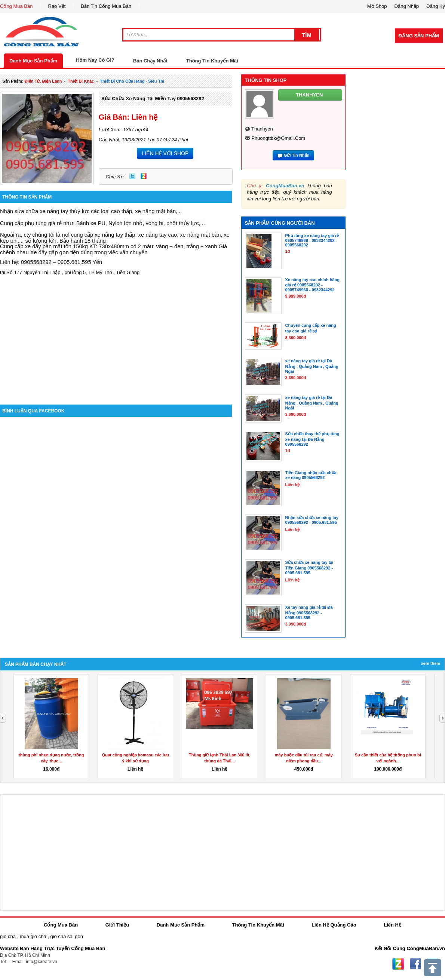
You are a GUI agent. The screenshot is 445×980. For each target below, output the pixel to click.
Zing (144, 176)
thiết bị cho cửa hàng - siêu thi (132, 81)
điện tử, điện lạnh (43, 81)
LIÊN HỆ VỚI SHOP (165, 153)
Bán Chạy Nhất (150, 61)
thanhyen (262, 129)
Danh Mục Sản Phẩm (33, 61)
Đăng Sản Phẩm (419, 36)
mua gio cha (33, 936)
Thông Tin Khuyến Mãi (212, 61)
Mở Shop (377, 6)
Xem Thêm (431, 663)
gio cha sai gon (66, 936)
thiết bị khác (81, 81)
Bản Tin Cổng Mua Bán (106, 6)
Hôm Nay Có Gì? (95, 60)
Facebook (415, 964)
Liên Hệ (392, 925)
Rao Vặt (57, 6)
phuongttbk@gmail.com (278, 138)
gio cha (8, 936)
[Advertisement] (116, 341)
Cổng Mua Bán (16, 6)
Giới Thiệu (117, 925)
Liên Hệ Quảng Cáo (334, 925)
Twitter (132, 176)
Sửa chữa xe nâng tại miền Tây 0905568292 (153, 99)
